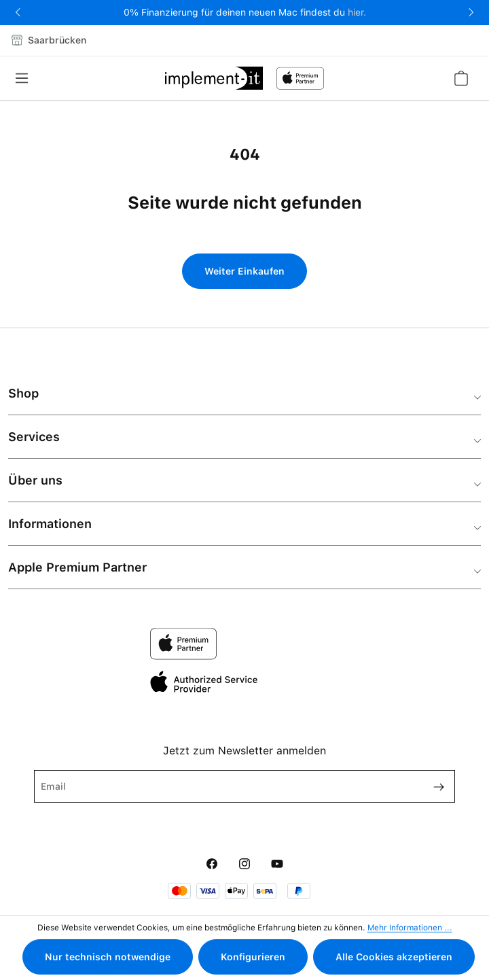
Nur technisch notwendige (108, 957)
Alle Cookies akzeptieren (394, 957)
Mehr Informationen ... (410, 928)
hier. (357, 12)
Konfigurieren (253, 957)
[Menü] (26, 78)
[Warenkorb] (460, 78)
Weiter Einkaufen (244, 271)
